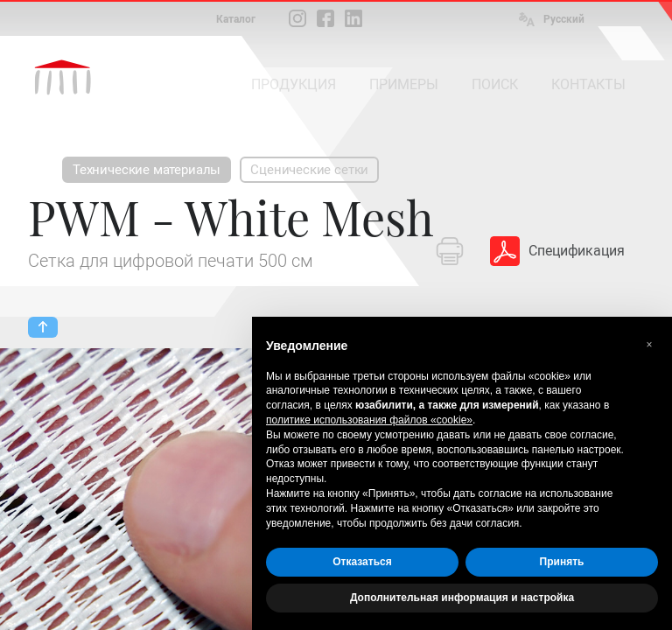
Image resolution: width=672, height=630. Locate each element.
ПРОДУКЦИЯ (294, 84)
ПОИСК (495, 84)
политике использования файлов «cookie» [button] (369, 420)
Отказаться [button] (362, 562)
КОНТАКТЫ (588, 84)
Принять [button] (562, 562)
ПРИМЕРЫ (404, 84)
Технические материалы (147, 170)
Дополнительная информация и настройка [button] (462, 598)
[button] (649, 345)
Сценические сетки (309, 170)
